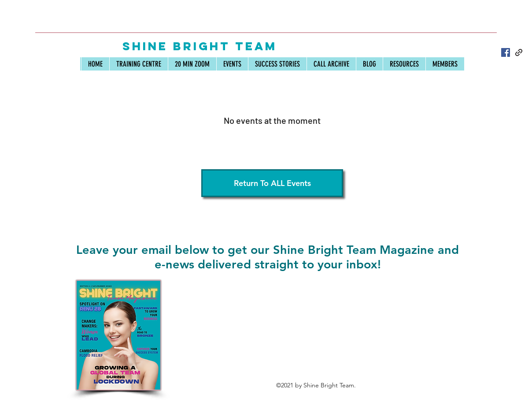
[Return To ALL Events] (272, 183)
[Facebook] (506, 52)
